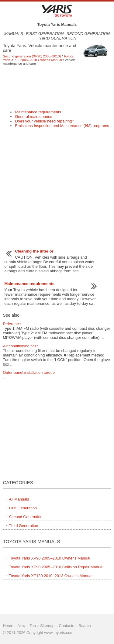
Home (8, 626)
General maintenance (33, 117)
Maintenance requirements (38, 112)
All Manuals (19, 499)
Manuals (14, 34)
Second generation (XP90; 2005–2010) (32, 56)
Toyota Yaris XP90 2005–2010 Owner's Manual (38, 58)
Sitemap (47, 626)
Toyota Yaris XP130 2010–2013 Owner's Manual (50, 576)
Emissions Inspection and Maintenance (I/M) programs (62, 126)
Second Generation (88, 34)
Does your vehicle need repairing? (44, 121)
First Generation (45, 34)
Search (85, 626)
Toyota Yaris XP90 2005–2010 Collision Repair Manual (56, 567)
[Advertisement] (57, 88)
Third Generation (57, 38)
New (22, 626)
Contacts (66, 626)
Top (33, 626)
